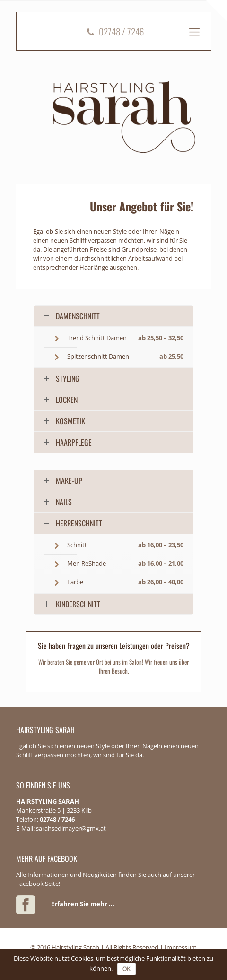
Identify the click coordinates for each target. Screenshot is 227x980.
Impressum (181, 947)
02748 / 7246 (114, 31)
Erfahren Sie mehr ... (83, 904)
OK (127, 969)
